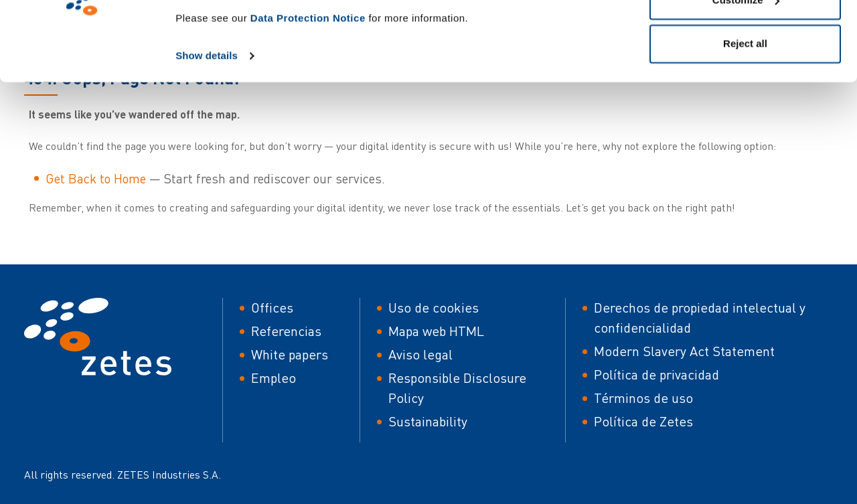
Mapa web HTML (436, 331)
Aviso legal (420, 354)
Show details (207, 135)
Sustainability (428, 421)
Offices (272, 308)
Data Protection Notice (308, 97)
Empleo (274, 378)
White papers (290, 354)
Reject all (745, 123)
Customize (746, 79)
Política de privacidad (656, 374)
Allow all (746, 35)
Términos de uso (643, 398)
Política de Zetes (643, 421)
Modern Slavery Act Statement (684, 351)
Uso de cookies (434, 308)
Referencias (286, 331)
